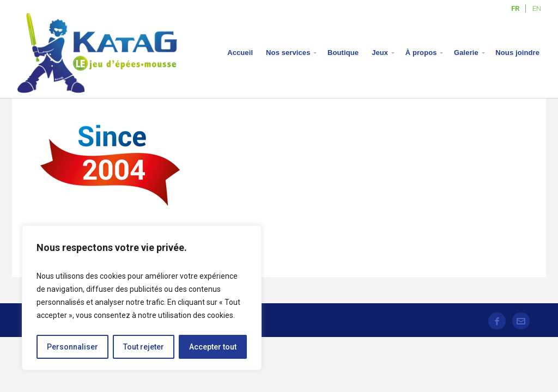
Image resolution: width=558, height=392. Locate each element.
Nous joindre (517, 53)
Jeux (380, 53)
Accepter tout (213, 347)
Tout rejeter (144, 347)
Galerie (466, 53)
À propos (421, 53)
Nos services (288, 53)
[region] (142, 298)
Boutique (343, 53)
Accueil (240, 53)
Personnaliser (72, 347)
